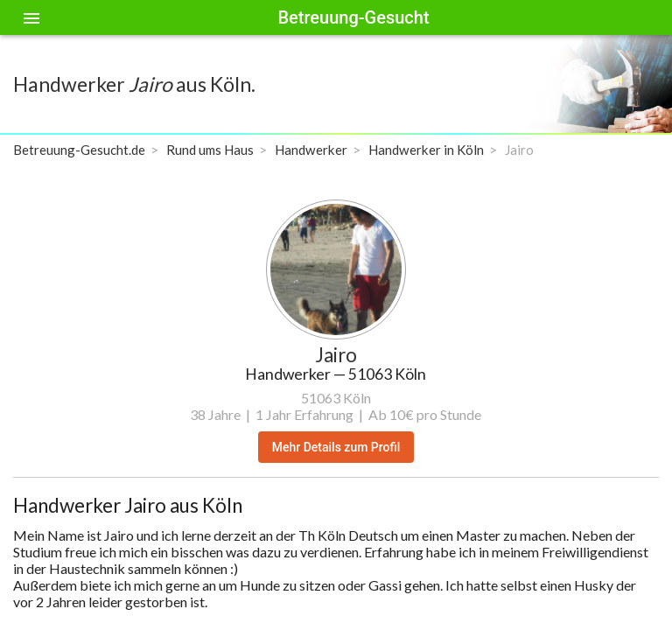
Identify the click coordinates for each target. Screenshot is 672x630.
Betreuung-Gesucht (353, 17)
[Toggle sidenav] (31, 17)
